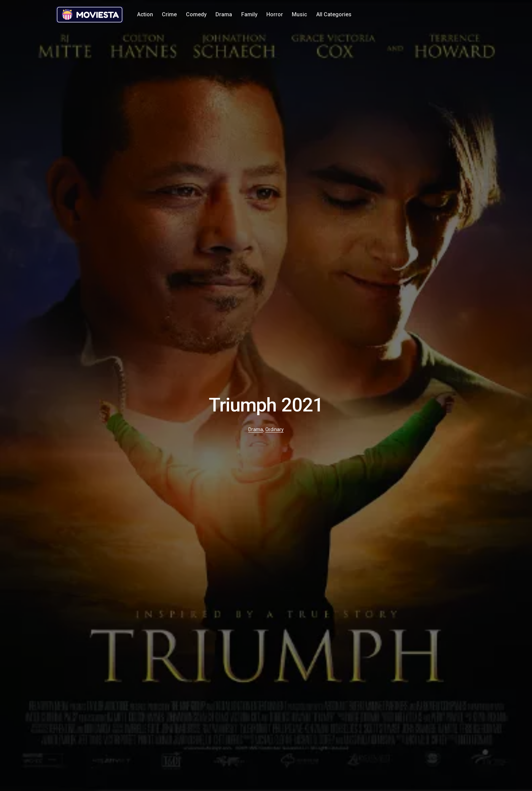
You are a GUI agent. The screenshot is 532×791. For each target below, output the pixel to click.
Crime (169, 14)
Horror (275, 14)
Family (249, 14)
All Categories (334, 14)
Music (299, 14)
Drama (224, 14)
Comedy (196, 14)
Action (145, 14)
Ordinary (274, 430)
